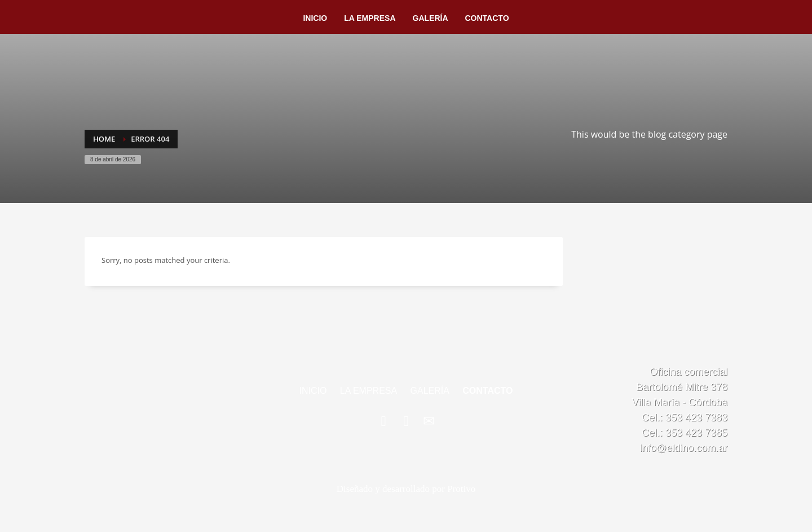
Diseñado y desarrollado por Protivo (406, 489)
